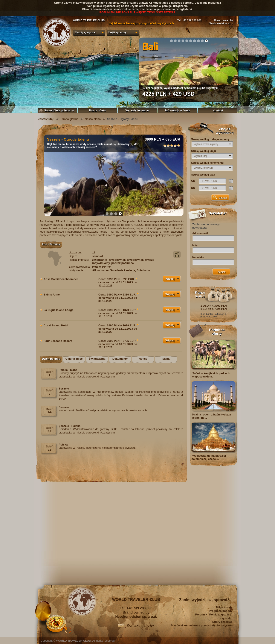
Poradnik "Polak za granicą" (214, 614)
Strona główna (70, 119)
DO (193, 188)
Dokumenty (120, 359)
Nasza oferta (97, 110)
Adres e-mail (200, 233)
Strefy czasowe (222, 622)
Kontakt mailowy (140, 625)
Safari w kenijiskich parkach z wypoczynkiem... (212, 375)
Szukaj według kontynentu (207, 163)
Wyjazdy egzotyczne (85, 33)
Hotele (143, 359)
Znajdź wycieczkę (117, 33)
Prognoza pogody (221, 611)
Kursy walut (225, 618)
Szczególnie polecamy (57, 111)
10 (206, 41)
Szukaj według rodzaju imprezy (210, 139)
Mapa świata (224, 607)
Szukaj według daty (203, 175)
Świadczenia (97, 359)
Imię (195, 245)
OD (193, 181)
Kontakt (218, 110)
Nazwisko (198, 257)
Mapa (166, 359)
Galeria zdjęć (74, 359)
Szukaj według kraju (204, 151)
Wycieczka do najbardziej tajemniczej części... (209, 457)
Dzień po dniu (51, 359)
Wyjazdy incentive (137, 110)
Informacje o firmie (178, 110)
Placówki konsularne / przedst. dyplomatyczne (202, 625)
